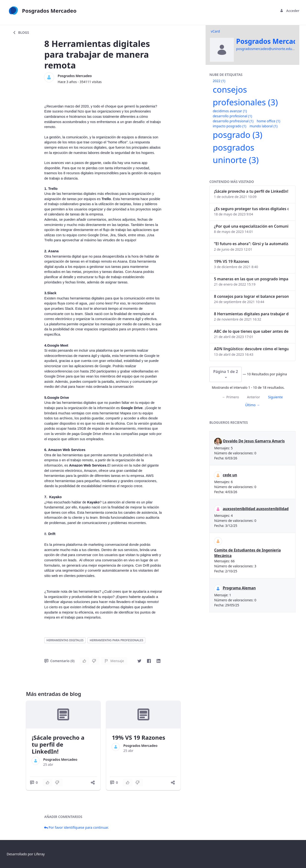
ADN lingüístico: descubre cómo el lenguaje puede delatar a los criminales (251, 349)
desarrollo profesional (232, 116)
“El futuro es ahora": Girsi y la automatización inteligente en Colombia (251, 244)
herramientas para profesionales (116, 640)
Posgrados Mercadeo (75, 76)
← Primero (230, 397)
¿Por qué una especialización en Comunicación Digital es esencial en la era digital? (251, 226)
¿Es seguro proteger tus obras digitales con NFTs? (251, 209)
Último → (252, 405)
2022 (219, 81)
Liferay (39, 854)
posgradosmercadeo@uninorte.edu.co (266, 49)
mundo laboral (264, 126)
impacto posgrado (229, 126)
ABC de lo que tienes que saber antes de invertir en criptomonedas (251, 331)
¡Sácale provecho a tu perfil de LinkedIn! (58, 744)
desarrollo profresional (233, 121)
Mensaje (114, 661)
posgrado (238, 135)
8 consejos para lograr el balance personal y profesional (251, 296)
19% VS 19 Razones (139, 737)
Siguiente (275, 397)
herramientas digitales (65, 640)
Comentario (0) (59, 661)
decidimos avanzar (230, 111)
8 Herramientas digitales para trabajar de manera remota (251, 314)
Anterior (253, 397)
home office (268, 121)
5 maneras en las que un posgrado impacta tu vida (251, 279)
